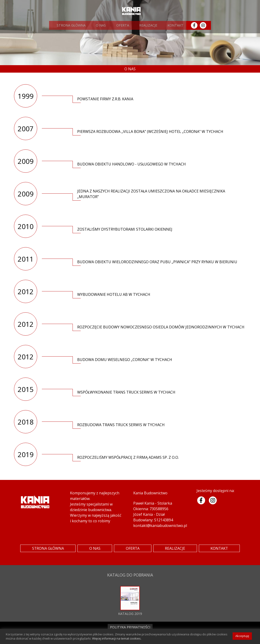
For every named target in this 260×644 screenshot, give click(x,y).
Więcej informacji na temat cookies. (117, 638)
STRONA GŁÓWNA (71, 25)
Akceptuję (242, 636)
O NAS (99, 25)
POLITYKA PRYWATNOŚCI (130, 627)
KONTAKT (171, 25)
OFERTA (120, 25)
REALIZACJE (145, 25)
